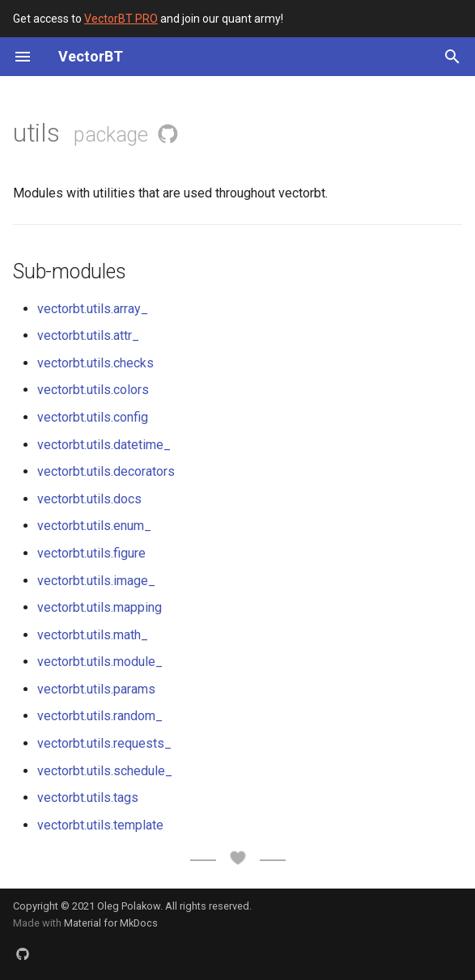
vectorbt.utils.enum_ (94, 526)
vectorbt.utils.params (96, 689)
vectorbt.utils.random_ (100, 716)
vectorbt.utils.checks (95, 363)
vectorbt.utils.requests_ (104, 743)
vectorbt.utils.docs (89, 499)
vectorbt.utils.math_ (93, 635)
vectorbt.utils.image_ (96, 581)
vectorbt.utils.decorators (106, 471)
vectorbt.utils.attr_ (88, 335)
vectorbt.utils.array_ (93, 309)
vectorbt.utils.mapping (100, 607)
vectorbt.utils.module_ (100, 662)
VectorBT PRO (121, 19)
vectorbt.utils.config (93, 417)
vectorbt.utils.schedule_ (105, 771)
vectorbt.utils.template (100, 825)
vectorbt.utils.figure (91, 553)
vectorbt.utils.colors (93, 390)
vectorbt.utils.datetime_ (104, 445)
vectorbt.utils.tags (88, 798)
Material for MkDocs (111, 923)
